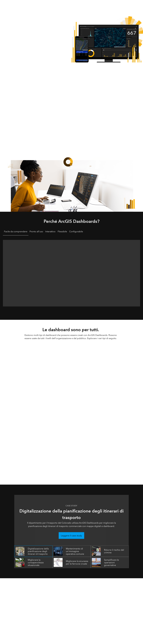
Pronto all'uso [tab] (36, 231)
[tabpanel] (72, 272)
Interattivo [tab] (50, 231)
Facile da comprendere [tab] (16, 231)
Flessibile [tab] (62, 231)
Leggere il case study (71, 536)
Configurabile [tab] (76, 231)
